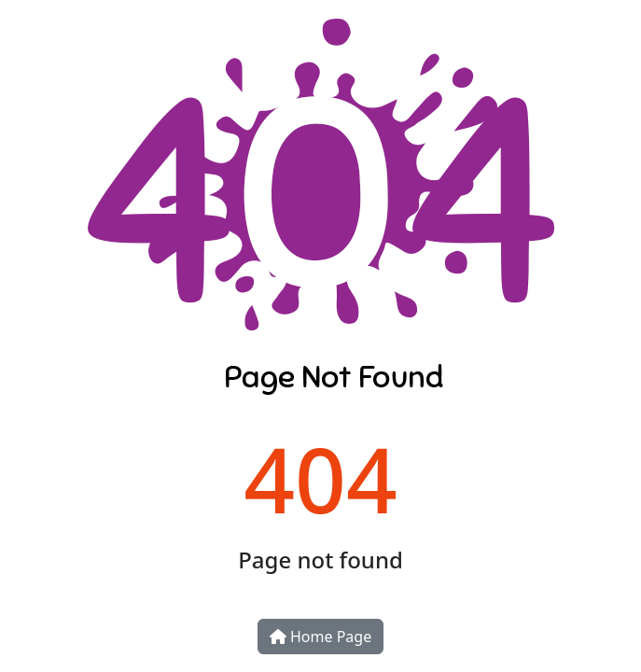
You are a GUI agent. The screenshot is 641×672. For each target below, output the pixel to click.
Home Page (320, 637)
